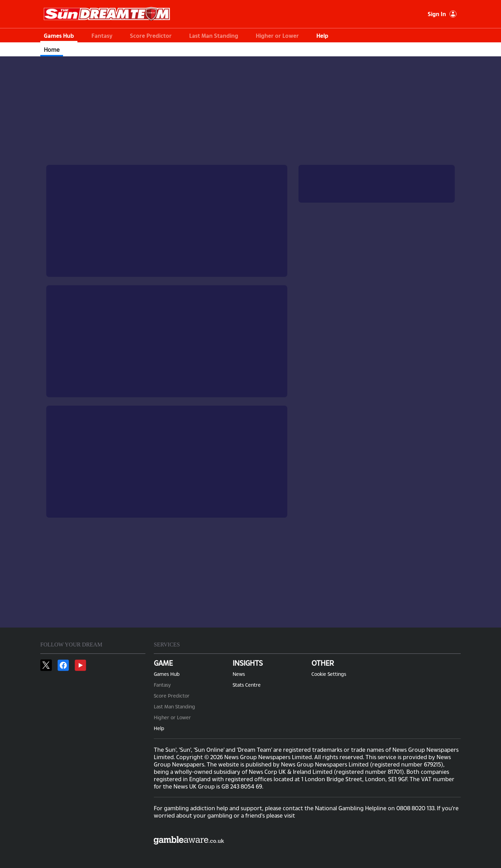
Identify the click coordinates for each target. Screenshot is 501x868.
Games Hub (59, 36)
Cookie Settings (329, 674)
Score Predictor (151, 36)
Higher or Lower (277, 36)
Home (52, 50)
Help (322, 36)
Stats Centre (247, 685)
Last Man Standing (214, 36)
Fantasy (102, 36)
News (239, 674)
